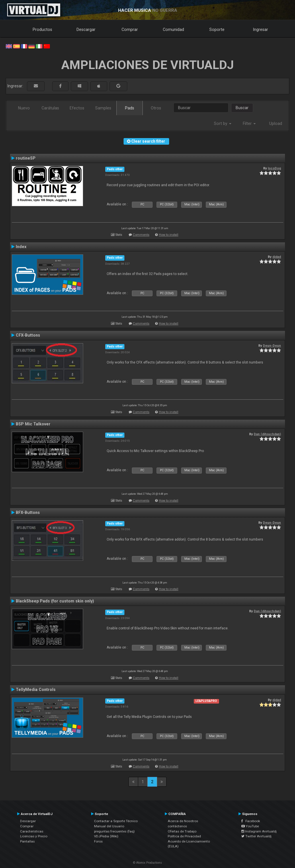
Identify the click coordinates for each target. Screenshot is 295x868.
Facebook (251, 821)
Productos (42, 30)
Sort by (223, 123)
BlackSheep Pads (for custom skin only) (55, 601)
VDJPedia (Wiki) (106, 836)
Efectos (77, 108)
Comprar (130, 30)
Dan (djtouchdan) (267, 434)
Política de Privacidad (184, 836)
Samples (103, 108)
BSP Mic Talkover (33, 424)
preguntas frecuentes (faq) (114, 831)
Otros (156, 108)
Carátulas (50, 108)
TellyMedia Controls (36, 690)
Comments (141, 235)
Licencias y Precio (34, 836)
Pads (130, 108)
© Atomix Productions (147, 863)
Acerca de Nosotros (183, 821)
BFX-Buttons (28, 512)
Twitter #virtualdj (256, 836)
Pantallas (27, 841)
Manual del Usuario (109, 826)
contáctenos (177, 826)
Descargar (86, 30)
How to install (169, 235)
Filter (249, 123)
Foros (98, 841)
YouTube (250, 826)
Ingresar (261, 30)
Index (21, 247)
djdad (277, 257)
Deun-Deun (272, 345)
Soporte (217, 30)
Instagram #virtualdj (259, 831)
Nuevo (24, 108)
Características (32, 831)
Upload (276, 123)
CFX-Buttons (28, 335)
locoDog (274, 168)
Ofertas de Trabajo (182, 831)
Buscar (242, 108)
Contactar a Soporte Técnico (116, 821)
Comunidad (173, 30)
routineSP (26, 158)
